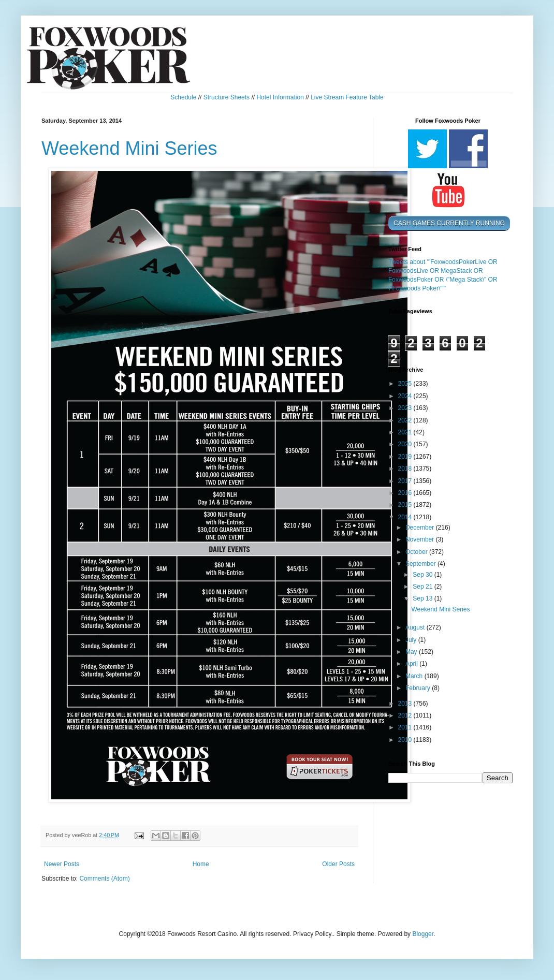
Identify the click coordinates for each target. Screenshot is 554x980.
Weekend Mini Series (129, 148)
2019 (406, 457)
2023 (406, 408)
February (419, 688)
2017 (406, 481)
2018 (406, 469)
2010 (406, 740)
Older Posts (338, 864)
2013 (406, 704)
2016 (406, 493)
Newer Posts (62, 864)
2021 (406, 432)
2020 (406, 444)
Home (201, 864)
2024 (406, 396)
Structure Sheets (227, 97)
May (412, 652)
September (421, 564)
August (416, 627)
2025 (406, 384)
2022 (406, 420)
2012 (406, 715)
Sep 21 (423, 587)
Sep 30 (423, 575)
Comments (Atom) (104, 879)
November (421, 539)
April (412, 664)
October (417, 552)
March (415, 676)
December (421, 528)
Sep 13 (423, 598)
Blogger (423, 934)
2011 (406, 727)
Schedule (183, 97)
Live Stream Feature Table (347, 97)
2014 (406, 517)
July (412, 640)
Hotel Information (280, 97)
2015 (406, 505)
